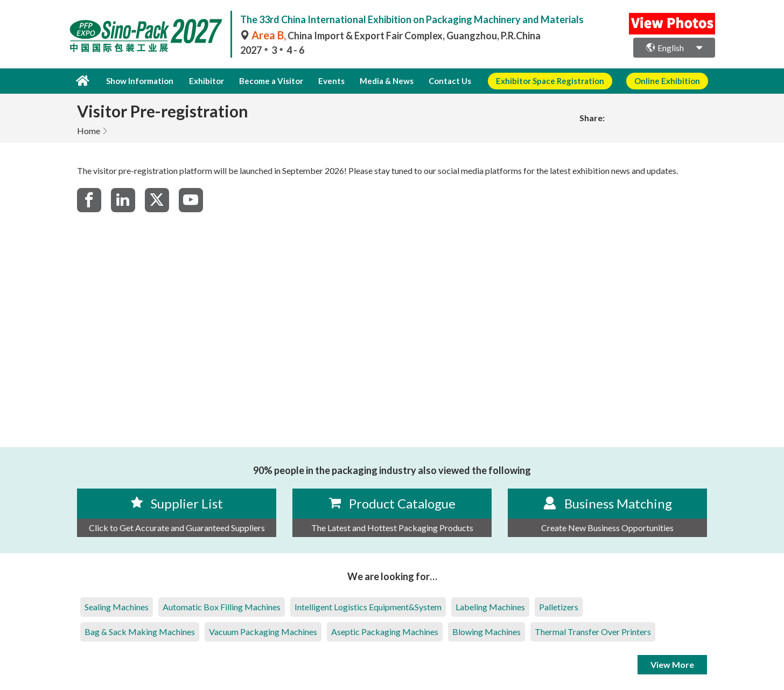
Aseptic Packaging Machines (385, 631)
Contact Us (439, 81)
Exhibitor (203, 81)
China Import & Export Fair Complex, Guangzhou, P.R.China (390, 36)
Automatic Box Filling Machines (222, 606)
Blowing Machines (486, 631)
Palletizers (559, 606)
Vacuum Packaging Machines (263, 631)
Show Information (139, 81)
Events (324, 81)
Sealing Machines (117, 606)
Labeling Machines (490, 606)
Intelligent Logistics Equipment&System (368, 606)
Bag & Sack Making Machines (140, 631)
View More (672, 664)
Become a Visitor (266, 81)
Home (89, 130)
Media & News (377, 81)
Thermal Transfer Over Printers (593, 631)
